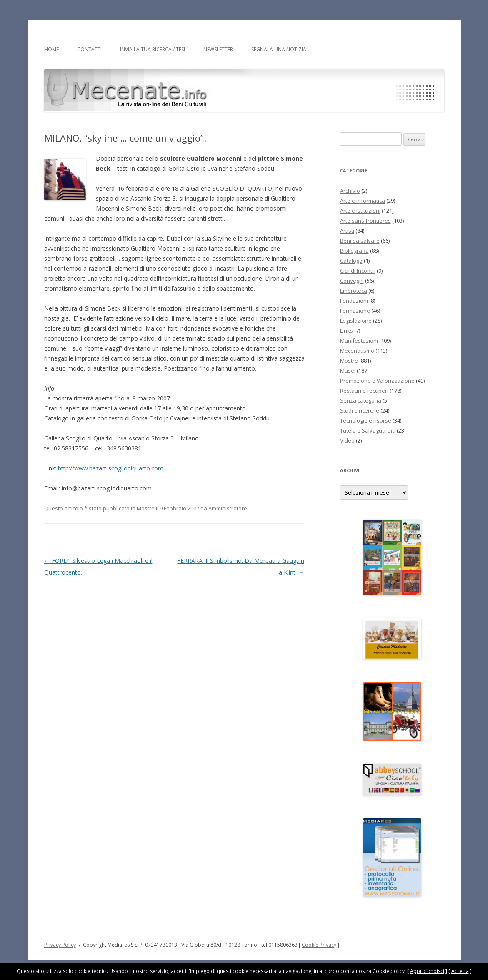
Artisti (347, 231)
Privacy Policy (60, 945)
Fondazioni (354, 301)
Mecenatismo (357, 351)
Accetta (460, 971)
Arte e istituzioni (360, 211)
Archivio (350, 191)
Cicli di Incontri (358, 271)
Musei (348, 371)
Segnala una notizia (279, 49)
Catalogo (351, 261)
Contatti (89, 49)
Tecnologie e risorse (366, 420)
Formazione (355, 311)
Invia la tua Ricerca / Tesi (153, 49)
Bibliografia (354, 251)
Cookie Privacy (319, 945)
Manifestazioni (359, 341)
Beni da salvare (360, 241)
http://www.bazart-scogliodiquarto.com (111, 468)
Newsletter (218, 49)
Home (51, 49)
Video (347, 440)
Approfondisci (427, 971)
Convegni (352, 281)
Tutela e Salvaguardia (368, 430)
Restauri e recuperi (364, 391)
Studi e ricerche (360, 410)
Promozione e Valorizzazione (377, 381)
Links (347, 331)
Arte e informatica (363, 201)
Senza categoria (361, 400)
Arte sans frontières (365, 221)
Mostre (146, 508)
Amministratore (228, 508)
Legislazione (356, 321)
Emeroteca (354, 291)
